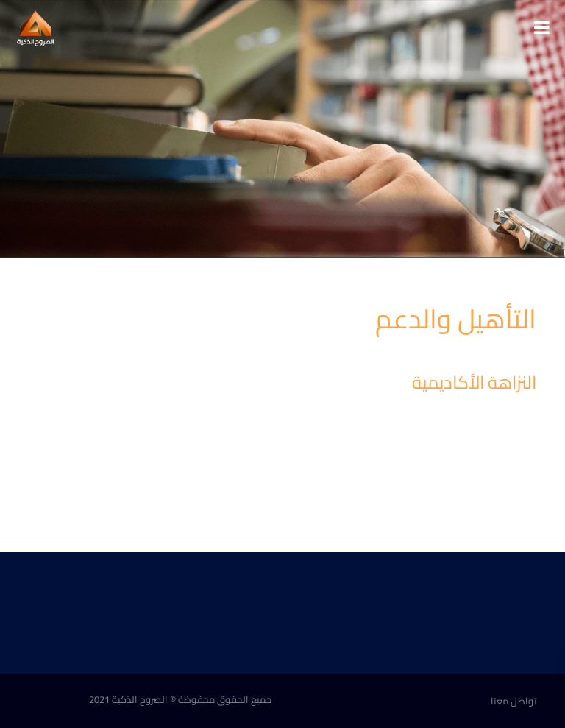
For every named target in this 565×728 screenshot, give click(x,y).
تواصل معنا (514, 701)
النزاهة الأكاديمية (474, 382)
